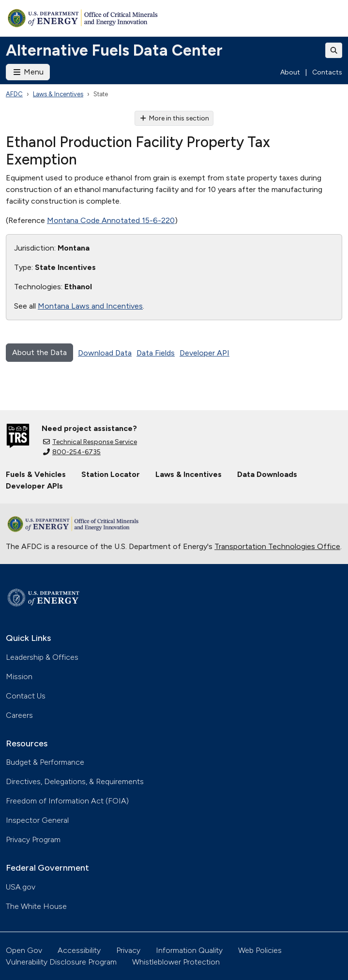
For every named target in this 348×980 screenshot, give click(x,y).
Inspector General (37, 820)
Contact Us (26, 696)
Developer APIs (34, 486)
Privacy (128, 950)
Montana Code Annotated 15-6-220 (111, 220)
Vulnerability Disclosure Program (61, 962)
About (290, 72)
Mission (19, 676)
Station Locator (111, 474)
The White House (36, 906)
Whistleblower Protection (176, 962)
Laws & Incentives (58, 94)
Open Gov (24, 950)
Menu (28, 72)
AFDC (14, 94)
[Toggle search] (334, 50)
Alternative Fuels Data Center (114, 50)
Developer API (204, 353)
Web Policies (260, 950)
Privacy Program (33, 839)
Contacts (327, 72)
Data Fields (156, 353)
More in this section (174, 118)
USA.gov (21, 887)
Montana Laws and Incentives (90, 306)
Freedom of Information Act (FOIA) (67, 801)
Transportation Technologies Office (277, 546)
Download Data (105, 353)
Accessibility (79, 950)
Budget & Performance (45, 762)
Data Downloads (267, 474)
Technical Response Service (90, 442)
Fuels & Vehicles (36, 474)
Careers (19, 715)
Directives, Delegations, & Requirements (75, 781)
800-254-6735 (72, 452)
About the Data (39, 352)
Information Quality (189, 950)
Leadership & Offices (42, 657)
